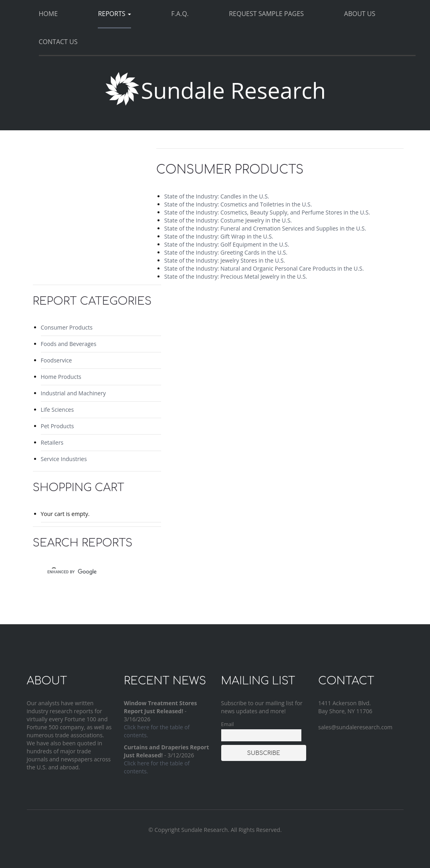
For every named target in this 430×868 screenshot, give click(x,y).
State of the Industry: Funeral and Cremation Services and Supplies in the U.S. (265, 228)
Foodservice (57, 360)
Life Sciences (58, 410)
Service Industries (64, 459)
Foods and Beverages (69, 344)
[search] (90, 572)
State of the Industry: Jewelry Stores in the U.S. (225, 260)
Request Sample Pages (266, 14)
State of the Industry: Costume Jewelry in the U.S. (228, 220)
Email (228, 724)
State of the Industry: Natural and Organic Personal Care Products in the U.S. (264, 268)
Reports (114, 14)
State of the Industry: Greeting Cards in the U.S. (226, 252)
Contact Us (58, 42)
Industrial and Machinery (73, 393)
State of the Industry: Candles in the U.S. (217, 196)
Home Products (61, 377)
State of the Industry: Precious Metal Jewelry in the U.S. (236, 276)
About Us (360, 14)
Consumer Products (67, 327)
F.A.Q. (180, 14)
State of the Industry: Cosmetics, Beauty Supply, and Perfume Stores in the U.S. (267, 212)
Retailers (52, 442)
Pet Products (58, 426)
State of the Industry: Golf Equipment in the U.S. (227, 244)
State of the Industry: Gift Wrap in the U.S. (219, 236)
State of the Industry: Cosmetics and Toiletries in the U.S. (238, 204)
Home (48, 14)
